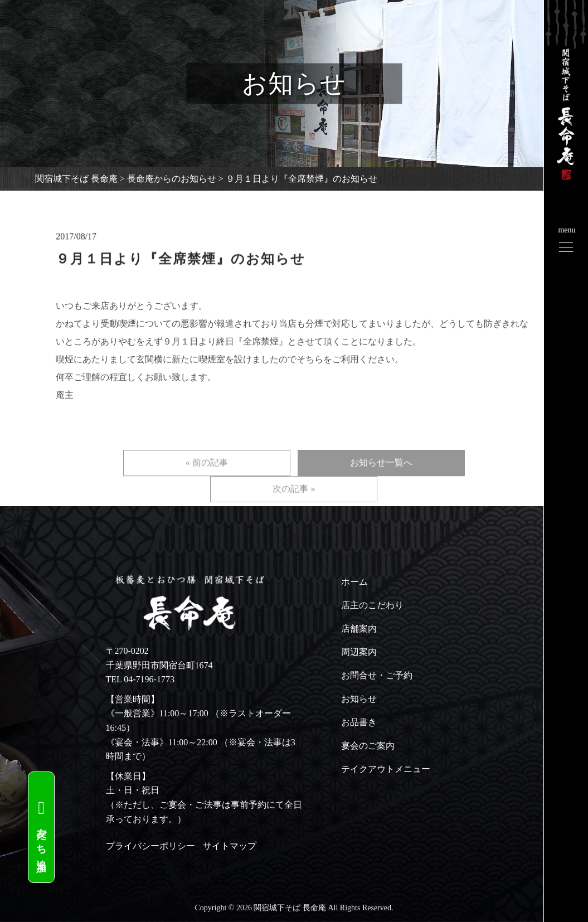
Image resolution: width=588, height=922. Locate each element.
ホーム (354, 582)
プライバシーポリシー (150, 846)
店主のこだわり (372, 605)
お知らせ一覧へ (381, 476)
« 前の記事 (207, 476)
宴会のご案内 (368, 746)
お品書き (359, 722)
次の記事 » (294, 503)
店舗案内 (359, 629)
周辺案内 (359, 652)
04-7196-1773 (149, 679)
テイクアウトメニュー (386, 769)
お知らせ (359, 699)
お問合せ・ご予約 (377, 675)
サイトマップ (230, 846)
